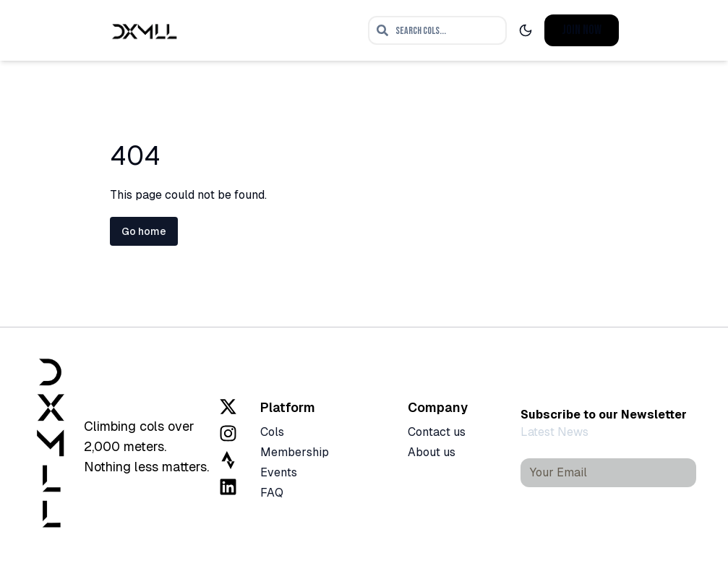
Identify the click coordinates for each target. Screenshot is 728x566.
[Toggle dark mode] (526, 30)
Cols (272, 432)
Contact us (437, 432)
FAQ (272, 493)
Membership (295, 452)
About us (432, 452)
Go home (144, 231)
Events (279, 472)
